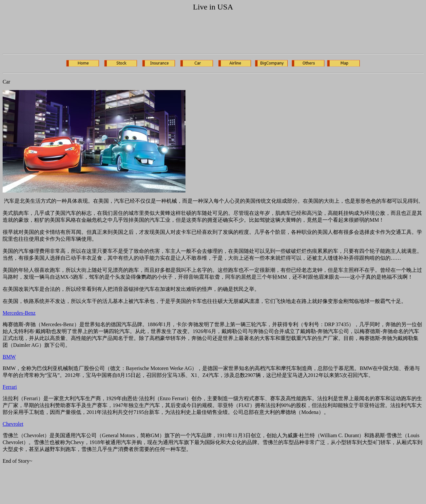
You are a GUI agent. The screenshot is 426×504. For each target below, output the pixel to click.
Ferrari (10, 387)
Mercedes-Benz (19, 313)
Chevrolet (13, 424)
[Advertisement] (122, 34)
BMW (9, 357)
